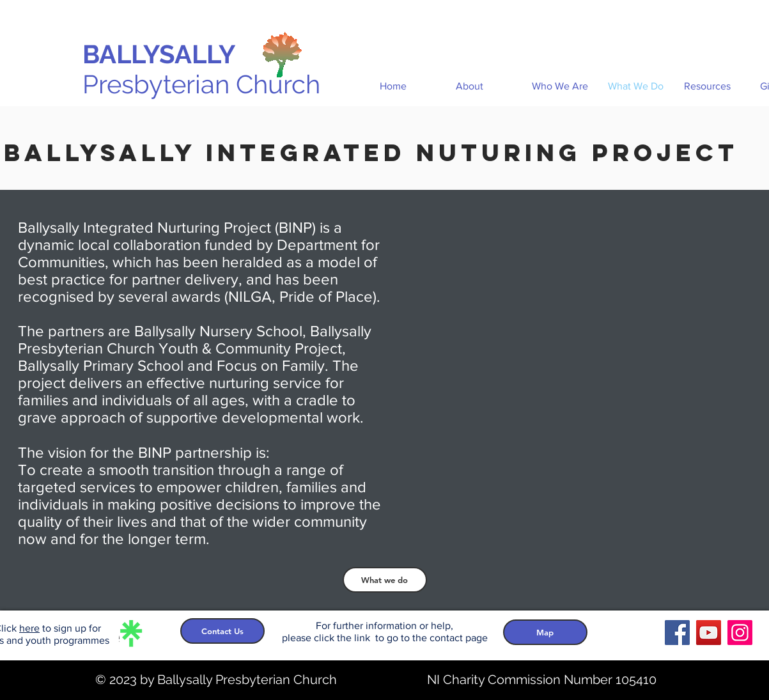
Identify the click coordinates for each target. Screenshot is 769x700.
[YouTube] (709, 633)
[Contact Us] (222, 631)
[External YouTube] (600, 370)
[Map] (545, 632)
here (29, 628)
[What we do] (385, 580)
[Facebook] (677, 633)
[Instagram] (740, 633)
